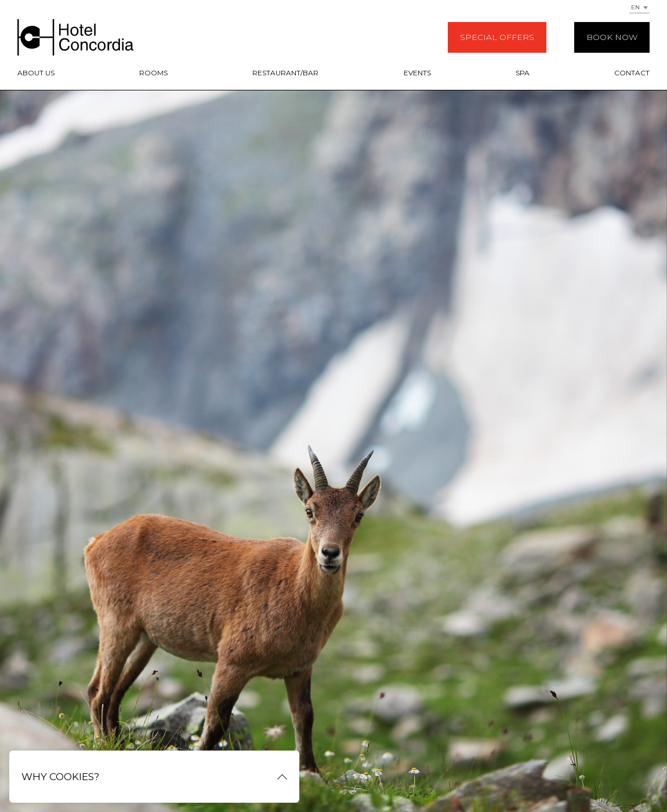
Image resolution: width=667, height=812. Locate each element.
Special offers (497, 37)
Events (417, 73)
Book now (612, 37)
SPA (523, 73)
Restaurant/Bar (285, 73)
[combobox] (639, 7)
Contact (632, 73)
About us (36, 73)
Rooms (153, 73)
